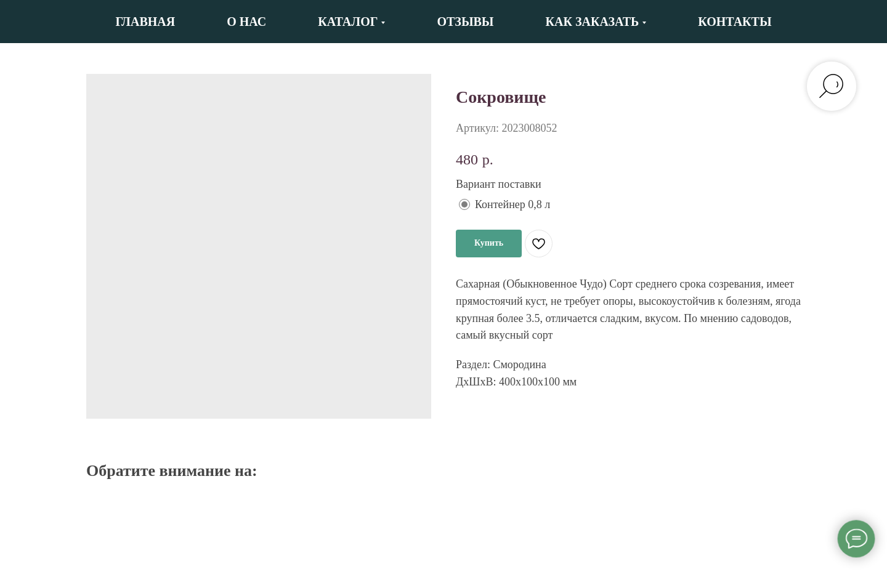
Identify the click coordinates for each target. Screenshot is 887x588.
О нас (246, 22)
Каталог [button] (348, 22)
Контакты (735, 22)
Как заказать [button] (593, 22)
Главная (145, 22)
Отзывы (465, 22)
